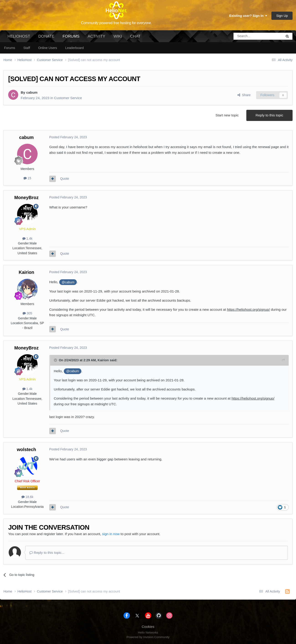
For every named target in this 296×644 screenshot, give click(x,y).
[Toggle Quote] (56, 360)
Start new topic (227, 115)
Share (244, 95)
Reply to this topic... (47, 553)
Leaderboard (74, 48)
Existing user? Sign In (248, 16)
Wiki (118, 36)
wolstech (27, 449)
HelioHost (19, 36)
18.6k (27, 497)
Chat (135, 36)
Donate (46, 36)
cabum (32, 92)
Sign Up (282, 16)
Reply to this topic (269, 115)
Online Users (48, 48)
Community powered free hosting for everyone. (116, 23)
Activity (97, 36)
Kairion (26, 272)
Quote (65, 179)
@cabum (68, 282)
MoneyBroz (27, 198)
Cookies (148, 627)
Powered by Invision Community (148, 637)
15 (27, 178)
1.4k (27, 239)
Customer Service (68, 98)
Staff (27, 48)
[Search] (246, 36)
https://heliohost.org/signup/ (248, 309)
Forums (71, 38)
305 (27, 313)
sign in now (111, 534)
